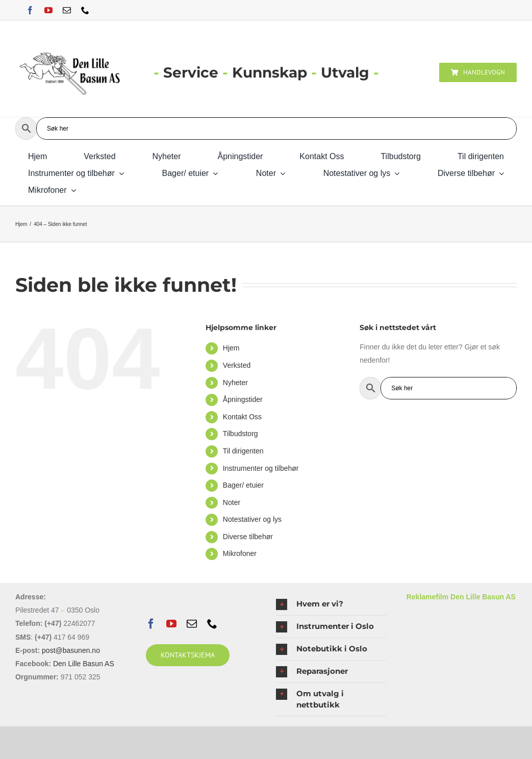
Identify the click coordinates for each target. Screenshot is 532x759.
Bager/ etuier (243, 485)
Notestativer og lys (252, 519)
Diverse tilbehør (248, 537)
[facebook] (30, 10)
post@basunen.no (71, 650)
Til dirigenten (243, 451)
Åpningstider (243, 399)
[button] (331, 604)
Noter (232, 502)
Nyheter (235, 383)
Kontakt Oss (242, 417)
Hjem (231, 348)
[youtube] (48, 10)
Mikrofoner (240, 553)
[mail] (67, 10)
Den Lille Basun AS (84, 664)
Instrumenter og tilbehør (261, 468)
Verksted (237, 365)
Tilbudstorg (240, 434)
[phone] (85, 10)
